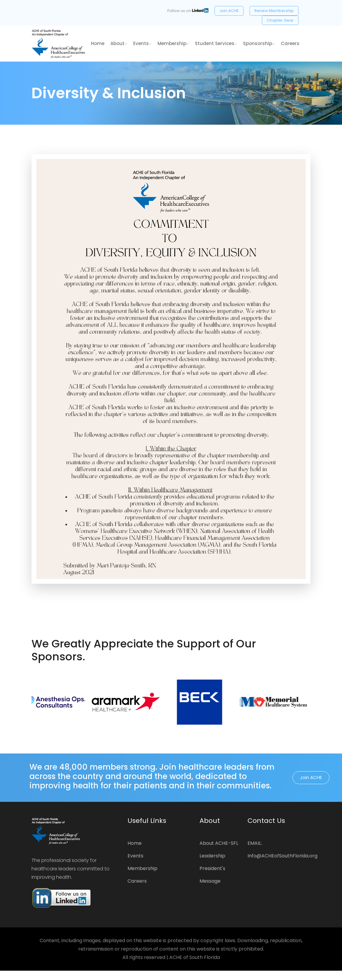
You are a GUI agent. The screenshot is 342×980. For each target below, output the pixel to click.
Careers (290, 43)
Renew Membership (274, 11)
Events (142, 43)
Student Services (216, 43)
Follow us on (188, 11)
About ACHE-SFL (219, 843)
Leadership (212, 856)
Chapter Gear (280, 20)
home (98, 43)
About (119, 43)
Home (135, 843)
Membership (173, 43)
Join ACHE (229, 11)
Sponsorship (259, 43)
